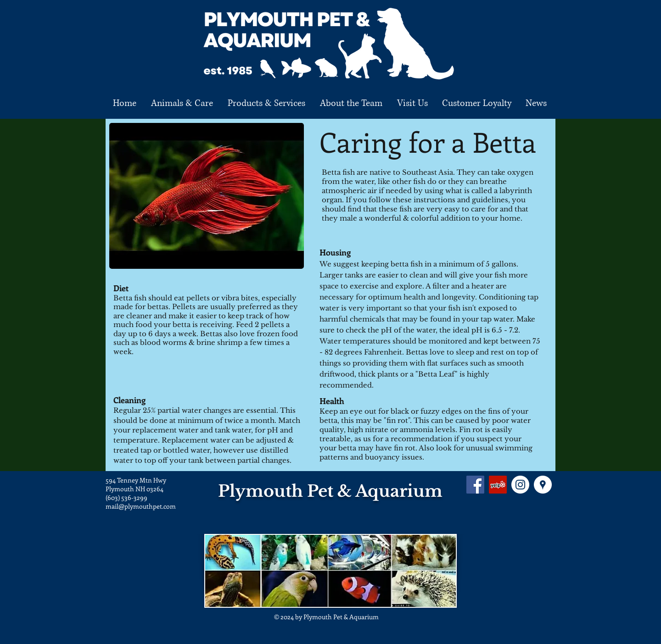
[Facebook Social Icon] (475, 485)
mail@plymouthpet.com (141, 506)
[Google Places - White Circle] (543, 485)
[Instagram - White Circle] (520, 485)
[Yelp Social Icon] (498, 485)
